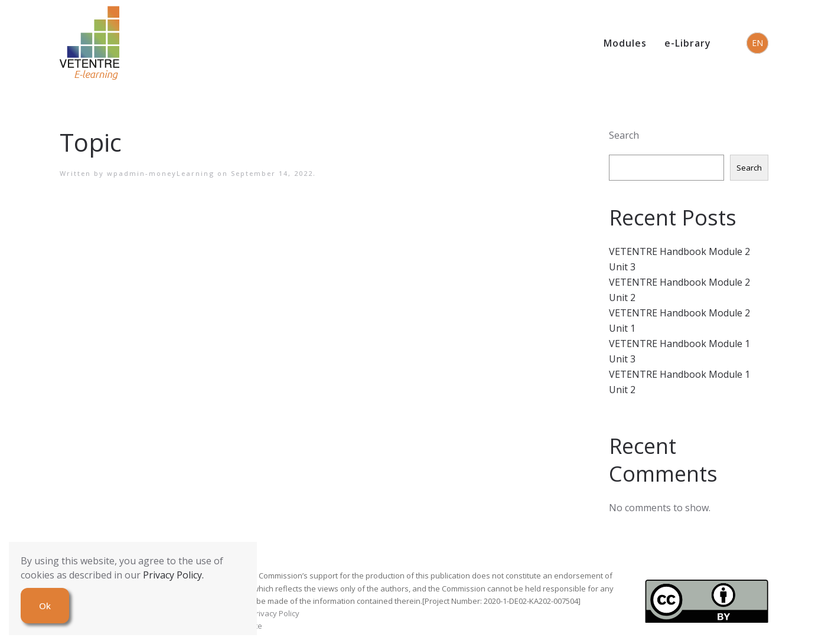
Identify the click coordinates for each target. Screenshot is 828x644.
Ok (45, 606)
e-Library (688, 43)
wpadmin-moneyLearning (161, 173)
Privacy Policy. (173, 575)
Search (624, 135)
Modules (625, 43)
